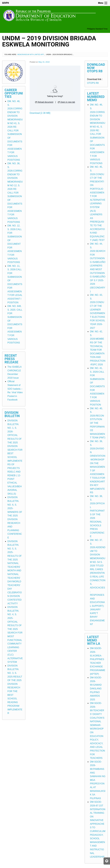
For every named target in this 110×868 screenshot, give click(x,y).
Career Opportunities (14, 93)
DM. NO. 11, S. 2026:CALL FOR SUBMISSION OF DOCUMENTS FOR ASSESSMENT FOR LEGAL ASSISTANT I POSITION (15, 284)
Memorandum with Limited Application (34, 54)
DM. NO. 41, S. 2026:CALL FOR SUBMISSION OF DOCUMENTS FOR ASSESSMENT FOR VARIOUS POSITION (97, 386)
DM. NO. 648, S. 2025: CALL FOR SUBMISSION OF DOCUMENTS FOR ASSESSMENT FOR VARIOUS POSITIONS (15, 324)
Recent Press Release (11, 359)
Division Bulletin (12, 414)
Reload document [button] (44, 102)
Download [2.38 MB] (40, 113)
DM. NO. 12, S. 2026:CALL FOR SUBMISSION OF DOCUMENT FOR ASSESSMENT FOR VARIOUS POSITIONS (15, 244)
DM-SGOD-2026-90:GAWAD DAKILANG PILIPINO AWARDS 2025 (96, 689)
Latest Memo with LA (94, 640)
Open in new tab (66, 102)
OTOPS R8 (93, 83)
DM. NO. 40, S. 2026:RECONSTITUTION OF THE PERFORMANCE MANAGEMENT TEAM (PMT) (98, 423)
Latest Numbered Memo (96, 97)
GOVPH (6, 3)
